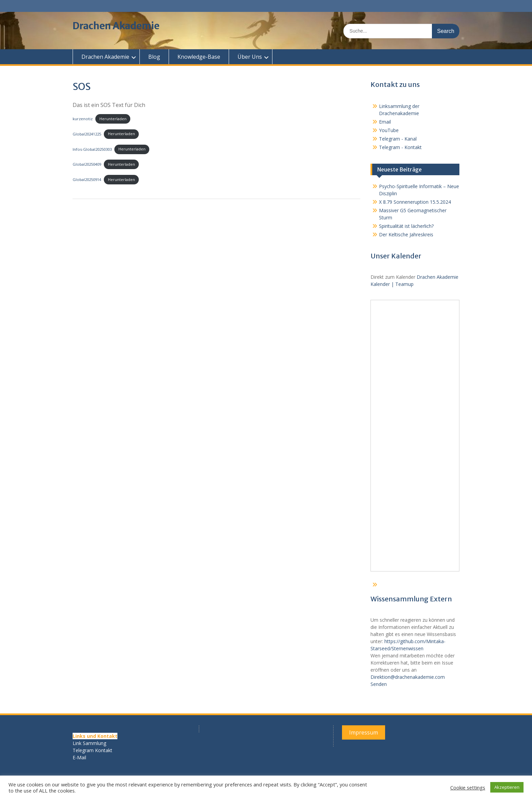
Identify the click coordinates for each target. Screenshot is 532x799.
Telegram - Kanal (398, 139)
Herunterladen (113, 119)
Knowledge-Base (199, 57)
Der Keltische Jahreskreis (406, 234)
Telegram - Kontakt (400, 147)
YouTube (389, 130)
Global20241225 (87, 134)
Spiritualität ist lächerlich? (406, 226)
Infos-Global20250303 (92, 149)
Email (385, 122)
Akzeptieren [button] (507, 787)
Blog (154, 57)
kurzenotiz (83, 119)
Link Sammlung (89, 743)
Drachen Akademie (116, 26)
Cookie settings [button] (468, 787)
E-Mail (79, 757)
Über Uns (250, 57)
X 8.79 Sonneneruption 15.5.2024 (415, 202)
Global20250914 (87, 179)
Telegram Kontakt (92, 750)
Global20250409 (87, 164)
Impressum (364, 732)
